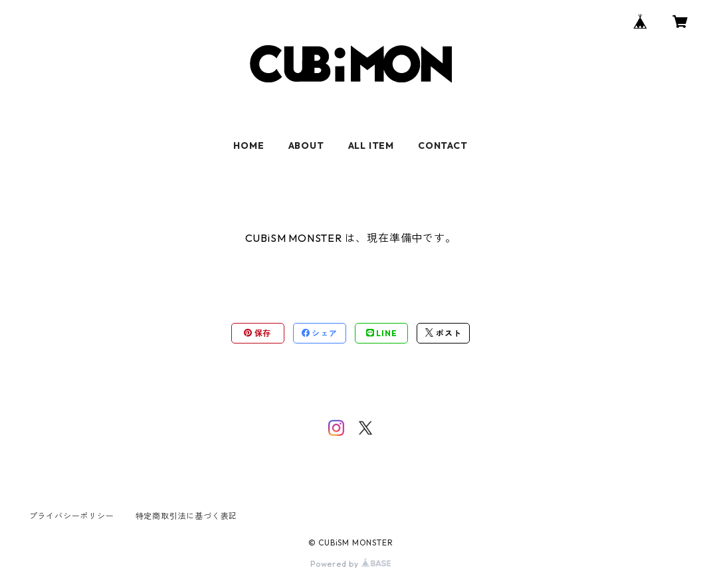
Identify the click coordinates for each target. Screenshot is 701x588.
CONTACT (443, 146)
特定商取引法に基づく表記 (187, 516)
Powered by (350, 564)
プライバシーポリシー (72, 516)
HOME (249, 146)
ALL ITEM (371, 146)
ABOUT (306, 146)
